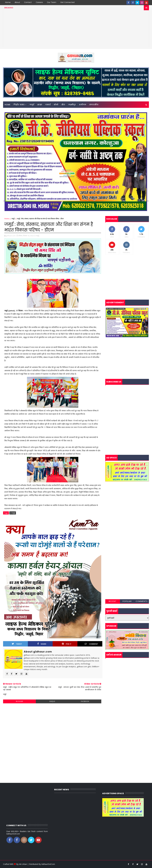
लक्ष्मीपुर (72, 105)
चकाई (48, 105)
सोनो (56, 105)
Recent (113, 601)
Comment (91, 644)
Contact (28, 2)
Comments (142, 601)
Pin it (67, 644)
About (17, 2)
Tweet (17, 644)
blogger (19, 701)
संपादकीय (94, 105)
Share (42, 644)
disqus (52, 701)
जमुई (32, 105)
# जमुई (13, 513)
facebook (85, 701)
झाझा (40, 105)
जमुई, (38, 236)
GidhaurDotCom (48, 864)
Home (8, 2)
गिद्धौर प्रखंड (19, 105)
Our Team (52, 2)
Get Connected (67, 2)
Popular (127, 601)
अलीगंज (83, 105)
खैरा (63, 105)
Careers (39, 2)
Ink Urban (23, 864)
